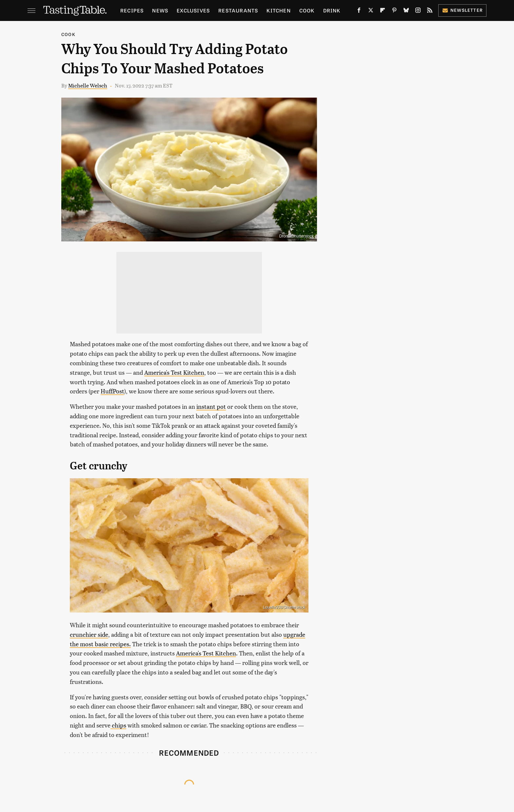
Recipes (132, 10)
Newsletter (462, 10)
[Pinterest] (394, 11)
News (160, 10)
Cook (307, 10)
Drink (332, 10)
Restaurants (238, 10)
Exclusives (193, 10)
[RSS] (430, 11)
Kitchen (278, 10)
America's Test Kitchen (174, 372)
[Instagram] (418, 11)
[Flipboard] (383, 11)
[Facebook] (359, 11)
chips (118, 725)
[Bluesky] (406, 11)
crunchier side (89, 634)
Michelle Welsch (88, 85)
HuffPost (112, 391)
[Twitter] (371, 11)
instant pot (211, 406)
